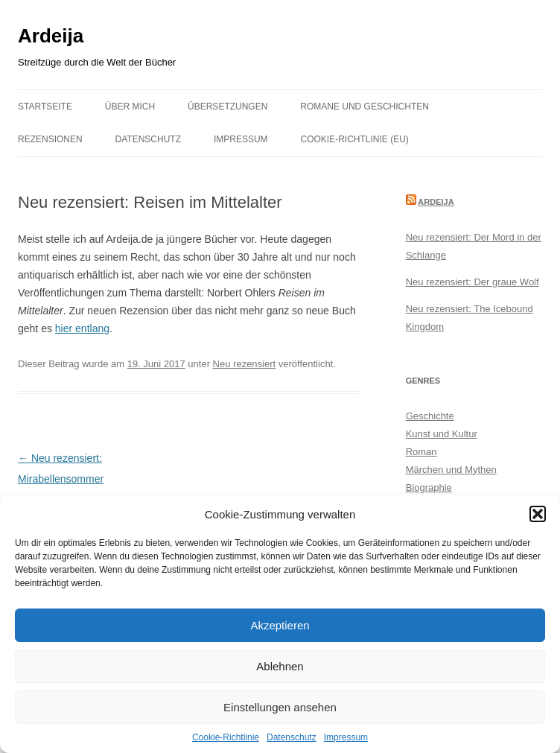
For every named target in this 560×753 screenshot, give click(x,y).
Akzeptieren (280, 625)
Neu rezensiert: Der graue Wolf (472, 282)
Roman (421, 452)
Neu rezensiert (245, 364)
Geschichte (430, 416)
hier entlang (82, 328)
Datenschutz (292, 737)
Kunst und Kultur (442, 434)
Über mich (130, 107)
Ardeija (51, 36)
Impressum (346, 737)
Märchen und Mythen (451, 470)
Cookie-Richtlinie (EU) (355, 139)
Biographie (429, 487)
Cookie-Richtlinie (226, 737)
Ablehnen (280, 666)
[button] (538, 514)
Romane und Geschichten (365, 107)
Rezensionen (50, 139)
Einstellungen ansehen (280, 707)
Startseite (45, 107)
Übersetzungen (227, 107)
